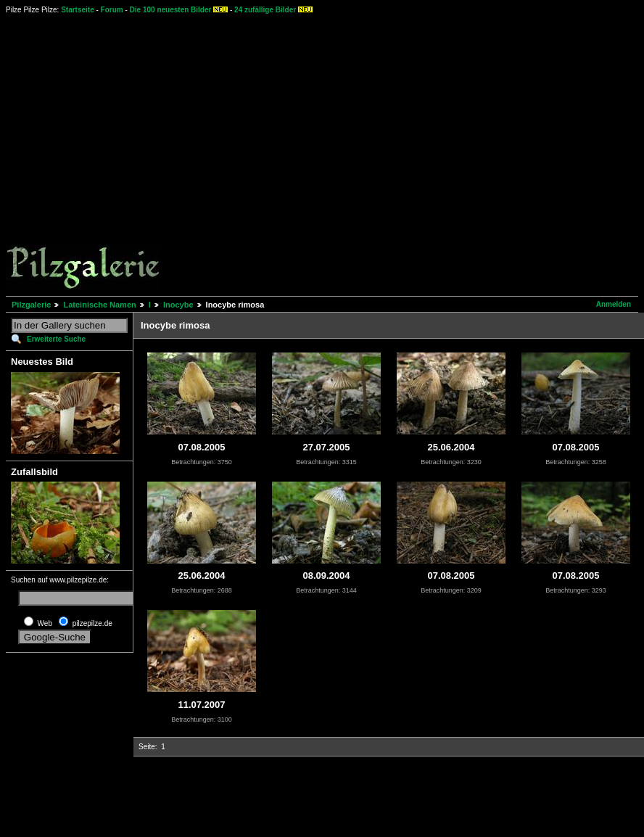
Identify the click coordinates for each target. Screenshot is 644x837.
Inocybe (178, 305)
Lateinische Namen (99, 305)
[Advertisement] (136, 154)
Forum (112, 10)
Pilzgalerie (31, 305)
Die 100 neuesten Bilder (171, 10)
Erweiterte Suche (56, 339)
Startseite (78, 10)
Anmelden (614, 304)
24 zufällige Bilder (265, 10)
